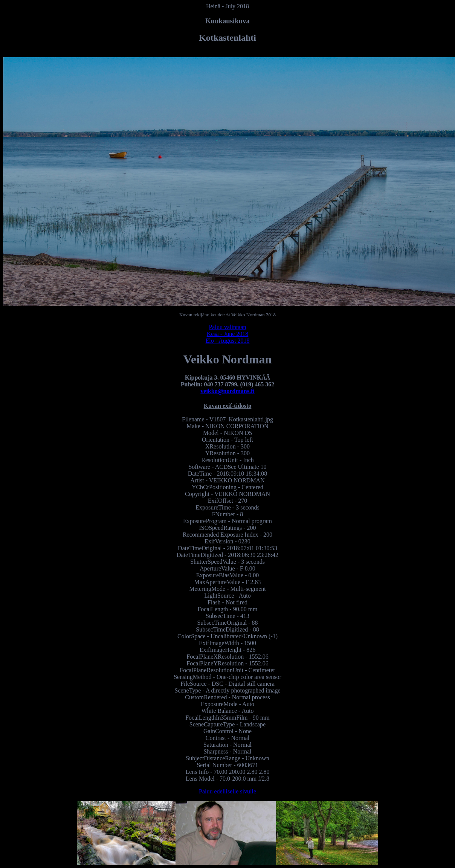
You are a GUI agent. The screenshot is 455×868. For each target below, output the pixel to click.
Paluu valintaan (227, 327)
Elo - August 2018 (228, 341)
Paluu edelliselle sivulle (227, 791)
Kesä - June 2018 (228, 334)
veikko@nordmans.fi (227, 391)
